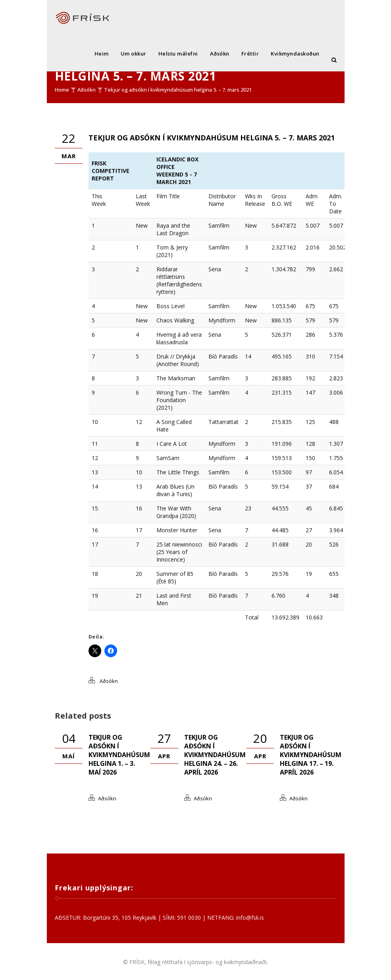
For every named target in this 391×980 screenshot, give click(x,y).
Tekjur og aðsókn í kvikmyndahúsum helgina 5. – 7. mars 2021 (178, 90)
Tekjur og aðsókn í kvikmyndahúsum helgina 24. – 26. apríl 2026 (215, 755)
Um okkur (134, 54)
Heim (102, 54)
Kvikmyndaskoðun (295, 54)
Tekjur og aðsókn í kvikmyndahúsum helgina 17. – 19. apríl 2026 (311, 755)
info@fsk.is (250, 918)
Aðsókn (220, 54)
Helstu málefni (178, 54)
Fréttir (250, 54)
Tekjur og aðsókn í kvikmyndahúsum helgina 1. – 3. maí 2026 (119, 755)
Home (62, 90)
